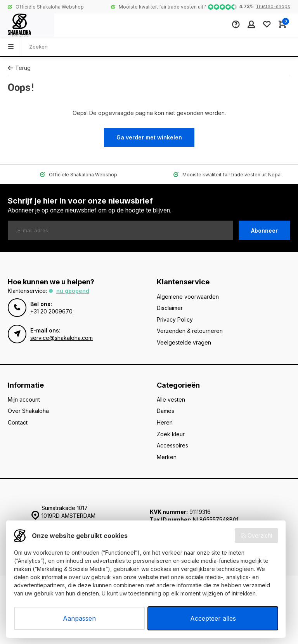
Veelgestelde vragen (184, 342)
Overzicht (256, 536)
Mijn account (24, 399)
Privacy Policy (175, 319)
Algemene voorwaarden (188, 297)
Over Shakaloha (28, 411)
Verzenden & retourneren (190, 331)
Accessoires (172, 445)
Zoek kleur (171, 434)
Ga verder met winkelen (149, 137)
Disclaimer (170, 308)
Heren (165, 422)
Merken (167, 457)
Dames (165, 411)
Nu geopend (73, 291)
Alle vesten (171, 399)
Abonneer (264, 231)
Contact (18, 422)
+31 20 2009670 (51, 311)
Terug (19, 68)
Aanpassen (79, 618)
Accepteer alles (213, 618)
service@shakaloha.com (62, 338)
